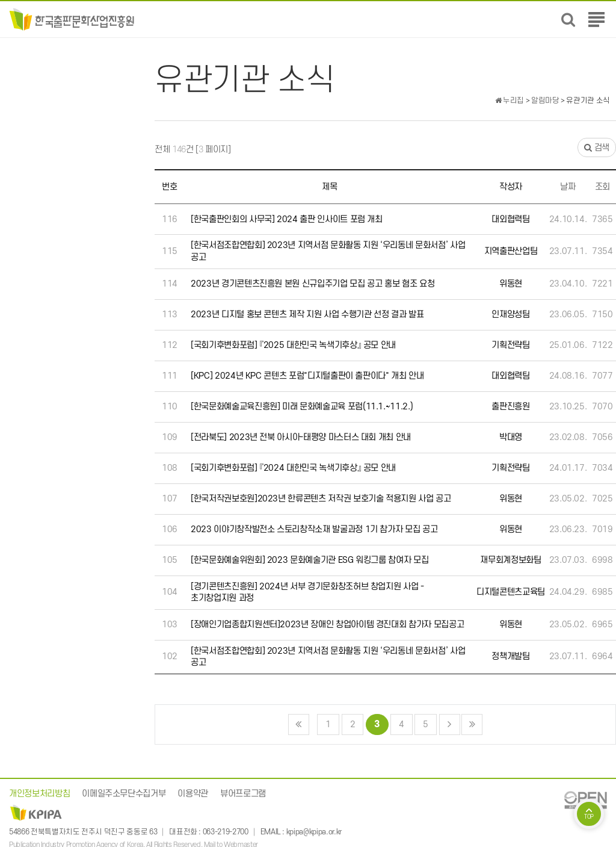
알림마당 (545, 101)
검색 (597, 148)
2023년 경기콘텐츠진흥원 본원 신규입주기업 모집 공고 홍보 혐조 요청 (313, 284)
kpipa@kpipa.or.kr (314, 832)
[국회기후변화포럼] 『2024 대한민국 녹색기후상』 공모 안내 (293, 468)
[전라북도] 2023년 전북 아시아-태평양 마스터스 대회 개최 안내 (301, 437)
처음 (299, 724)
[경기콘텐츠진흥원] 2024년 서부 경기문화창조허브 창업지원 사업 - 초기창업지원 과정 (307, 593)
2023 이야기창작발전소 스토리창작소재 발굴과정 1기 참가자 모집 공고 (314, 529)
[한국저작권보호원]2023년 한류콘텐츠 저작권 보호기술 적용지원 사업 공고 (321, 499)
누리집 (510, 101)
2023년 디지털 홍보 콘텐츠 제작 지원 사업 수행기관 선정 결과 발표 (307, 315)
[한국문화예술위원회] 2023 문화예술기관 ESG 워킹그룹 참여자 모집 (310, 560)
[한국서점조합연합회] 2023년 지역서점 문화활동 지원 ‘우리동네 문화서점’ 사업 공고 (328, 251)
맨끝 (472, 724)
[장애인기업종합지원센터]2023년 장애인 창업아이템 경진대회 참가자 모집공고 (327, 625)
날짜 (568, 187)
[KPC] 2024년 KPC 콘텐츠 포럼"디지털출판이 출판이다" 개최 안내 (307, 376)
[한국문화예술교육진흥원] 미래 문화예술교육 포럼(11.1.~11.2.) (302, 407)
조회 (602, 187)
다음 (450, 724)
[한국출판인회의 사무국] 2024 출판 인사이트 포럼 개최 (287, 219)
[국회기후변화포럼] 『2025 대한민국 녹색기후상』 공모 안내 (293, 345)
